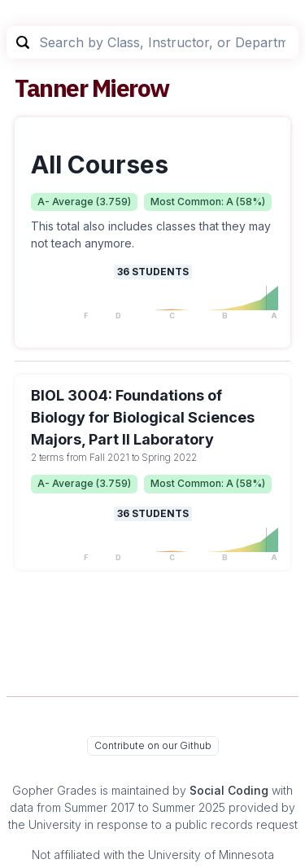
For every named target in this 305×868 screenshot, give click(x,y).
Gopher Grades (54, 790)
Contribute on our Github (153, 745)
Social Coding (229, 790)
